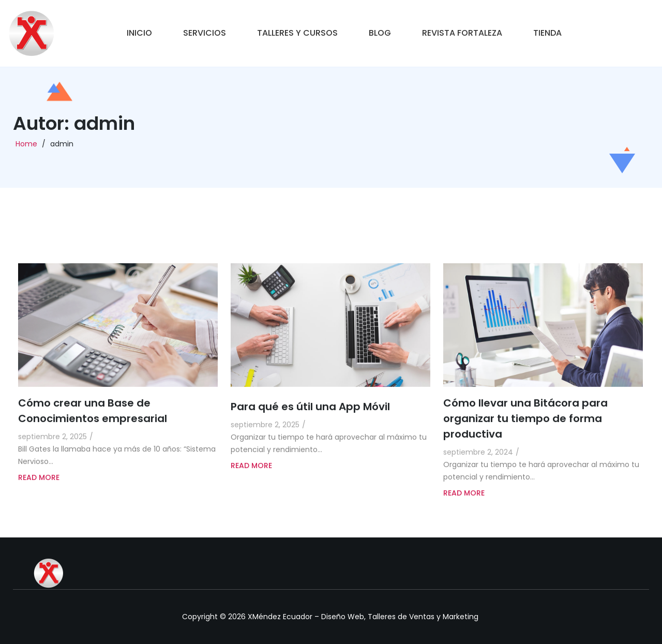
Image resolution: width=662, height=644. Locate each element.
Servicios (205, 33)
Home (26, 147)
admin (62, 147)
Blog (380, 33)
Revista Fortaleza (462, 33)
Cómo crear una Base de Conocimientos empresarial (93, 427)
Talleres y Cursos (297, 33)
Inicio (139, 33)
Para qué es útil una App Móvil (310, 423)
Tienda (547, 33)
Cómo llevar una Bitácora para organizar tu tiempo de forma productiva (525, 435)
